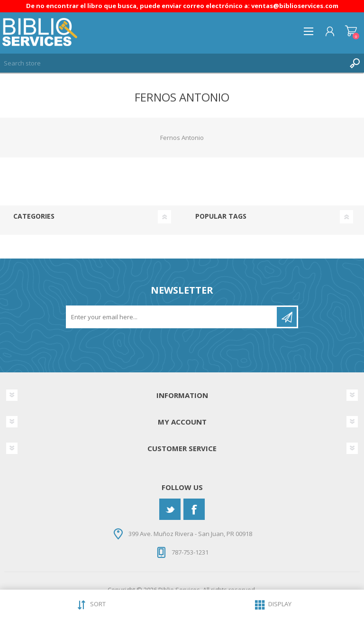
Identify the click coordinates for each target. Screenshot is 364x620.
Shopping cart (351, 31)
